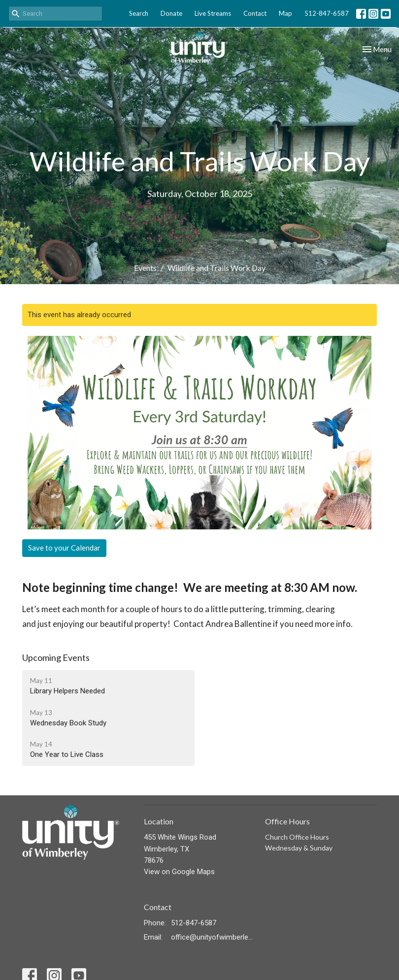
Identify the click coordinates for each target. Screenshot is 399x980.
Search (139, 13)
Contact (255, 13)
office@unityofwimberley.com (213, 937)
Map (285, 13)
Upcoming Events (56, 657)
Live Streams (213, 13)
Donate (171, 13)
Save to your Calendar (64, 548)
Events (145, 268)
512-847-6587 (327, 13)
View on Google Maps (179, 872)
